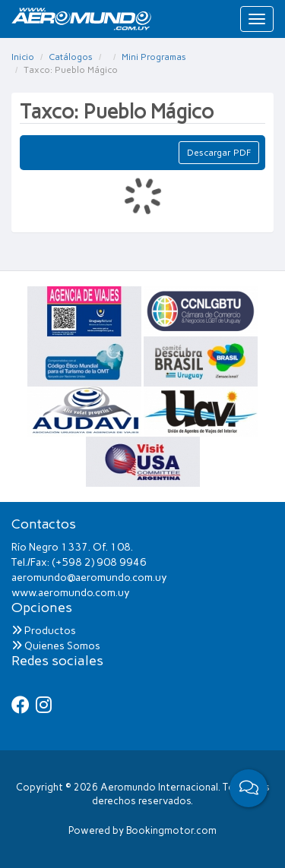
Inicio (23, 57)
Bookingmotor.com (171, 830)
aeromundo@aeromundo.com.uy (89, 578)
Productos (44, 631)
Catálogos (71, 57)
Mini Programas (154, 57)
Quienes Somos (56, 646)
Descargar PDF (219, 153)
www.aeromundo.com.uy (71, 593)
